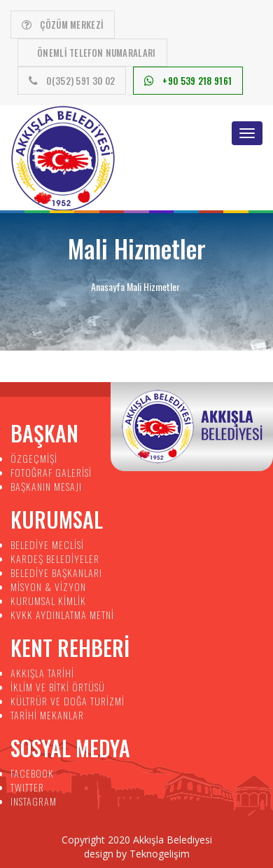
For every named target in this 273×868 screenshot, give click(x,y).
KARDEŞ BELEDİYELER (55, 558)
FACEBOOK (32, 773)
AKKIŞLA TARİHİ (42, 673)
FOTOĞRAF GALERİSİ (51, 472)
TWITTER (27, 787)
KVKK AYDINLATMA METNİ (62, 615)
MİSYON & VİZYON (48, 586)
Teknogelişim (160, 854)
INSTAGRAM (34, 801)
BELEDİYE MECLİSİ (47, 544)
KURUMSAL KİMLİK (48, 601)
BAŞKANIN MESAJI (46, 486)
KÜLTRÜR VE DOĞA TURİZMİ (68, 701)
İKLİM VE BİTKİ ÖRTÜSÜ (58, 687)
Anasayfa (108, 286)
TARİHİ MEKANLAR (47, 715)
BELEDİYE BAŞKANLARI (56, 572)
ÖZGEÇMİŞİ (34, 458)
